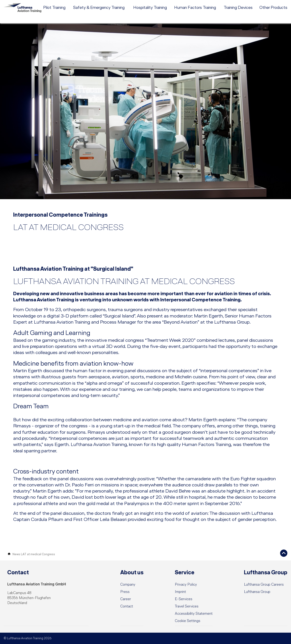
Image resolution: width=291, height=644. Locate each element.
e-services (280, 3)
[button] (188, 621)
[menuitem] (166, 3)
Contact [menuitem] (233, 3)
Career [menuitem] (218, 3)
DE (253, 3)
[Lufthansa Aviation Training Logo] (25, 12)
